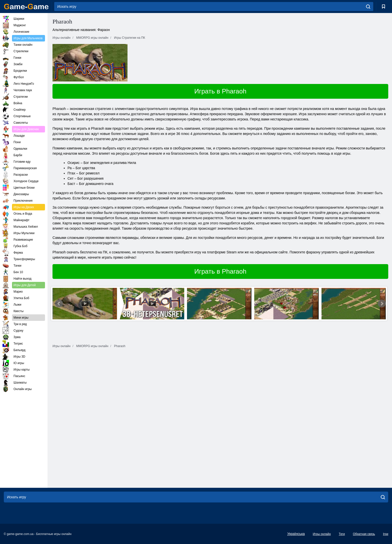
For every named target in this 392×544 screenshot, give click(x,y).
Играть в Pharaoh (220, 91)
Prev (59, 304)
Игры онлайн (322, 534)
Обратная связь (364, 534)
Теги (342, 534)
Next (382, 304)
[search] (368, 6)
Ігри (386, 534)
